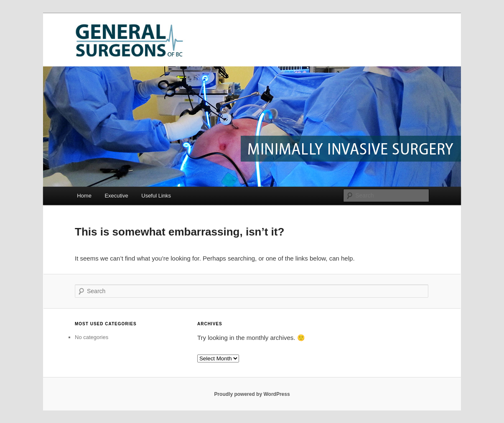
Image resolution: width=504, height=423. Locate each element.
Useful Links (156, 196)
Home (84, 196)
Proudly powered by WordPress (252, 394)
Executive (116, 196)
